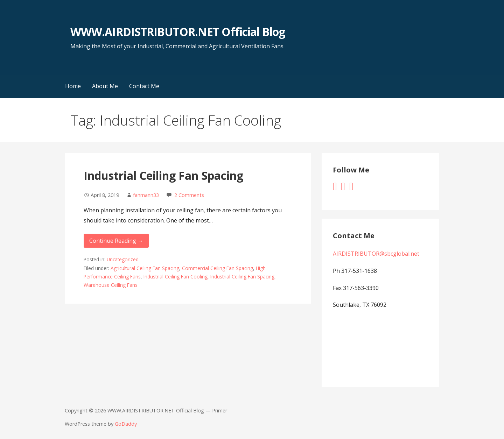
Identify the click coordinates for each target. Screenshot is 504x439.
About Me (105, 86)
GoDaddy (126, 424)
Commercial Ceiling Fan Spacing (218, 268)
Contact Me (144, 86)
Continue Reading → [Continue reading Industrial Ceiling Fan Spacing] (116, 241)
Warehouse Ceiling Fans (111, 285)
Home (73, 86)
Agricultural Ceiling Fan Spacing (145, 268)
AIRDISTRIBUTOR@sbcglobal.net (376, 254)
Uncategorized (123, 259)
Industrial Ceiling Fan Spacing (163, 175)
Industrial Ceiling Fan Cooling (176, 277)
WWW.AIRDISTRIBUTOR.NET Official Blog (177, 32)
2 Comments (189, 195)
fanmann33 (146, 195)
